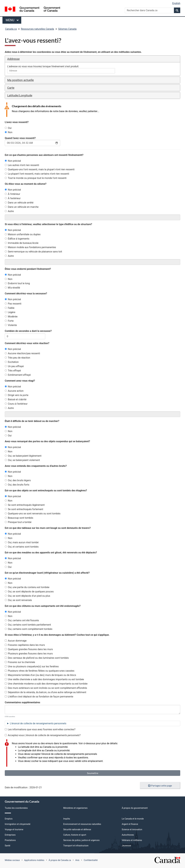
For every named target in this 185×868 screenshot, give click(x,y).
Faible (10, 308)
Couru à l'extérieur (16, 404)
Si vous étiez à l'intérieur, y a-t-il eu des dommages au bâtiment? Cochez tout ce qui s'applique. (57, 635)
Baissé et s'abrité (16, 399)
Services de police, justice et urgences (81, 840)
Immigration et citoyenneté (18, 824)
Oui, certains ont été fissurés (22, 620)
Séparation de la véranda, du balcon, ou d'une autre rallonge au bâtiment (45, 692)
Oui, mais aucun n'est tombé (22, 542)
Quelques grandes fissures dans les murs (29, 649)
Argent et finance (130, 824)
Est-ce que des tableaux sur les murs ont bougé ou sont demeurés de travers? (48, 528)
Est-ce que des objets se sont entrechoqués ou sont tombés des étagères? (46, 491)
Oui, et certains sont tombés (22, 547)
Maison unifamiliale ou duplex (23, 234)
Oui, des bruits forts (17, 485)
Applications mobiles (34, 860)
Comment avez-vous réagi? (20, 381)
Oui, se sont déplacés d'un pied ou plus (27, 596)
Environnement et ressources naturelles (82, 824)
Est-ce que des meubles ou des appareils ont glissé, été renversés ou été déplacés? (51, 553)
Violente (11, 325)
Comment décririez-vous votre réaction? (27, 343)
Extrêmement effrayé (18, 375)
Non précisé (13, 161)
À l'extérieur (13, 198)
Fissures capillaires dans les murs (25, 645)
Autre (9, 211)
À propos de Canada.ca (60, 860)
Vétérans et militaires (132, 840)
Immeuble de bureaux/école (22, 243)
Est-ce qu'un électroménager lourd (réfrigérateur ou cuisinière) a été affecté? (47, 573)
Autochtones (128, 835)
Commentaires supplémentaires (22, 702)
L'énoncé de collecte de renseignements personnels (38, 723)
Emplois (9, 819)
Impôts (67, 819)
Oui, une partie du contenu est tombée (27, 587)
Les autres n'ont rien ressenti (22, 165)
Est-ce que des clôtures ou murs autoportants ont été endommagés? (43, 606)
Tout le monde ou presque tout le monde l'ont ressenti (36, 178)
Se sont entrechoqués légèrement (25, 505)
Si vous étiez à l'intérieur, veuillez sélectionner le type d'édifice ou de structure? (48, 224)
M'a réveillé (12, 288)
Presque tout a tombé (18, 522)
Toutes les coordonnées (16, 808)
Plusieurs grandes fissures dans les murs (29, 654)
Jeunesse (126, 846)
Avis (77, 860)
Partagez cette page (160, 785)
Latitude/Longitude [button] (20, 95)
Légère (10, 312)
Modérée (11, 317)
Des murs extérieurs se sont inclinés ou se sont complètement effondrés (46, 688)
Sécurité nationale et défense (77, 829)
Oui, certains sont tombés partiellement (28, 625)
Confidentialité (91, 860)
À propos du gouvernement (135, 808)
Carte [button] (11, 88)
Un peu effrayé (14, 366)
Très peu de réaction (17, 358)
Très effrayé (13, 371)
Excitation (12, 362)
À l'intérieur (12, 194)
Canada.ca (11, 29)
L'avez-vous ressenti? (17, 122)
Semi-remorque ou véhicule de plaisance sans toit (33, 252)
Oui (8, 128)
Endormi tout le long (17, 283)
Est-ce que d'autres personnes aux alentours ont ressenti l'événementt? (44, 155)
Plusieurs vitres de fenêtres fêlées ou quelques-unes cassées (40, 671)
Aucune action (14, 391)
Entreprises (10, 835)
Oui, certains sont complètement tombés (29, 629)
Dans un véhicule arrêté (19, 203)
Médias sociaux (12, 860)
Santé (8, 846)
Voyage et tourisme (14, 829)
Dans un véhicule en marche (22, 207)
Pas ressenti (13, 304)
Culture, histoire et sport (75, 835)
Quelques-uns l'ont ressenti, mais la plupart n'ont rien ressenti (40, 169)
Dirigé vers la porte (17, 395)
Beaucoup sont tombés (19, 518)
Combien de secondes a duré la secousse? (28, 331)
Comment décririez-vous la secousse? (26, 294)
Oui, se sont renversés (18, 600)
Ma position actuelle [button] (21, 80)
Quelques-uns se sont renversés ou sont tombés (33, 514)
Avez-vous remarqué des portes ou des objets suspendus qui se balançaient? (47, 441)
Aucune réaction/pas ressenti (22, 353)
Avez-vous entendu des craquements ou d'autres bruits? (36, 466)
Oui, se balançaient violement (22, 460)
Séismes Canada (67, 29)
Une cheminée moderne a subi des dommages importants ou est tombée (46, 684)
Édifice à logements (17, 239)
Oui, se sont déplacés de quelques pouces (29, 592)
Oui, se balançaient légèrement (23, 456)
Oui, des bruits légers (18, 480)
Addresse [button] (13, 59)
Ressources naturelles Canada (37, 29)
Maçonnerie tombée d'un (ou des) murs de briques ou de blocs (40, 675)
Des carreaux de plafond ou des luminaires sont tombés (37, 658)
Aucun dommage (16, 641)
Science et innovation (132, 829)
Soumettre (93, 773)
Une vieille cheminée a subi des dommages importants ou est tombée (44, 679)
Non (9, 132)
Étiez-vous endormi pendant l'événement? (28, 269)
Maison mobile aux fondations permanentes (30, 247)
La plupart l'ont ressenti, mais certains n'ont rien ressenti (37, 174)
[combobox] (61, 71)
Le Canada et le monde (133, 819)
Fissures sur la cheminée (20, 662)
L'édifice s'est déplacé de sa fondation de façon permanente (39, 697)
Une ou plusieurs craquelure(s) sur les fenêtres (32, 666)
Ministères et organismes (75, 808)
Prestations (10, 840)
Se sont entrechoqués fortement (24, 509)
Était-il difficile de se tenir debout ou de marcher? (32, 421)
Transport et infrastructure (76, 846)
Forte (9, 321)
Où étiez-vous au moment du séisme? (26, 184)
